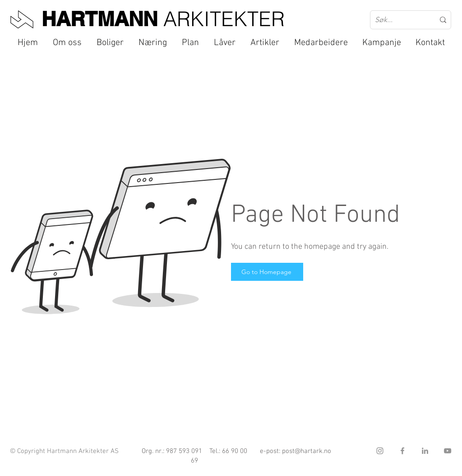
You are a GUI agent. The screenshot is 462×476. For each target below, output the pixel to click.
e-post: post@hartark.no (296, 451)
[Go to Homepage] (267, 272)
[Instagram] (380, 451)
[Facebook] (402, 451)
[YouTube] (448, 451)
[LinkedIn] (425, 451)
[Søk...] (398, 20)
